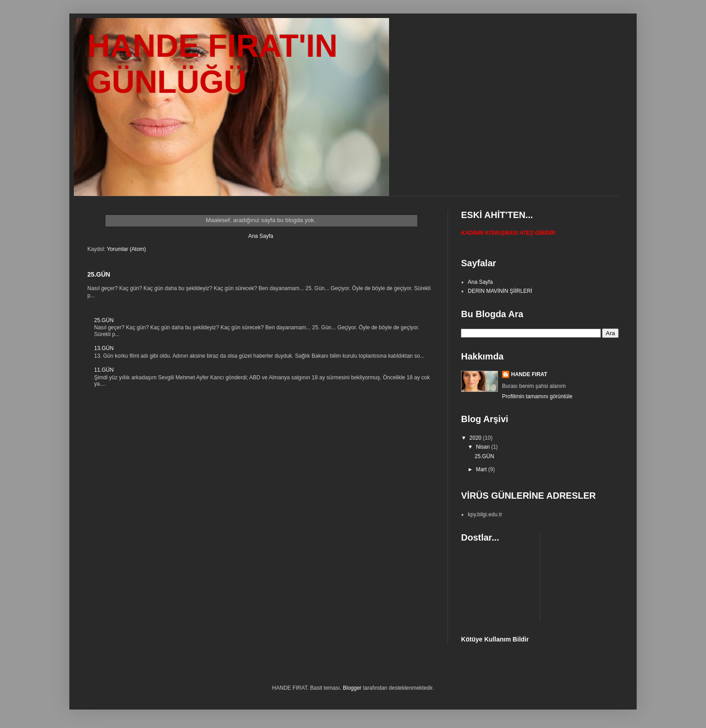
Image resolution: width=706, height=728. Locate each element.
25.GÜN (99, 274)
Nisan (484, 447)
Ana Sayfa (260, 236)
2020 (476, 438)
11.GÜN (104, 370)
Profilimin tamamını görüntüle (537, 396)
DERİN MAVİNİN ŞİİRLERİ (500, 291)
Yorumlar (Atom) (126, 249)
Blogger (352, 688)
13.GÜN (104, 348)
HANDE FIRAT (529, 374)
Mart (482, 469)
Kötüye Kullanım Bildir (495, 639)
